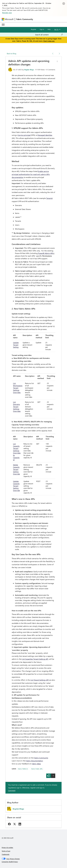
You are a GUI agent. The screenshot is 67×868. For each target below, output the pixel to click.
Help (49, 29)
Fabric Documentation (34, 761)
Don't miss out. (49, 41)
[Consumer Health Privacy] (34, 862)
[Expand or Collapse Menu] (3, 25)
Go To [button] (56, 29)
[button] (57, 61)
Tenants (49, 198)
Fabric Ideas (36, 764)
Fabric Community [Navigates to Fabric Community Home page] (25, 19)
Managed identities (45, 135)
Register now (7, 13)
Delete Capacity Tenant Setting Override (16, 469)
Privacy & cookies (7, 847)
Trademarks (6, 854)
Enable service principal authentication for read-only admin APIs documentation (31, 174)
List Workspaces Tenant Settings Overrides (18, 388)
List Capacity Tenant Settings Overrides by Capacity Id (17, 452)
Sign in (42, 29)
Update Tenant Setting (16, 345)
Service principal (24, 135)
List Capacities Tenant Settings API (35, 659)
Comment (12, 791)
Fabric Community (41, 758)
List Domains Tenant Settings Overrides (17, 407)
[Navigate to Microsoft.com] (8, 19)
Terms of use (6, 851)
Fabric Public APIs (37, 769)
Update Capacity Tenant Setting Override (16, 486)
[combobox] (49, 35)
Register (34, 29)
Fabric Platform (23, 769)
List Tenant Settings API (40, 680)
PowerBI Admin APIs (46, 253)
